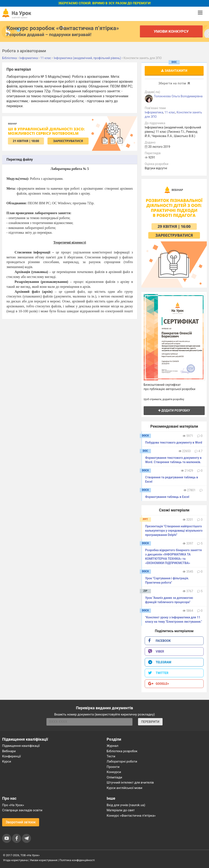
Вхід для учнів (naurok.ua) (126, 805)
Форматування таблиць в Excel (167, 497)
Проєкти (113, 767)
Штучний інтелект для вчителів (130, 783)
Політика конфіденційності (77, 860)
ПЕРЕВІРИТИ (150, 722)
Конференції (12, 756)
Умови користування (44, 860)
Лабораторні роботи (122, 761)
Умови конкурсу (171, 31)
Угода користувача (15, 860)
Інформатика (154, 112)
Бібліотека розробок (122, 751)
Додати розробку (174, 410)
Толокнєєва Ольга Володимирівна (178, 96)
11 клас (170, 112)
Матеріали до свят (121, 810)
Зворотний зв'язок (21, 822)
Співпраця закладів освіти (22, 810)
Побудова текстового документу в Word (174, 442)
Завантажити (174, 71)
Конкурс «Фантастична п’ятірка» (131, 816)
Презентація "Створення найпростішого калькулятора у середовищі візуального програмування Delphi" (174, 531)
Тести (111, 756)
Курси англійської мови (124, 788)
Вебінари (9, 751)
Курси (7, 761)
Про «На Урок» (13, 805)
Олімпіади (114, 777)
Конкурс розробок (63, 28)
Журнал (112, 746)
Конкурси (114, 772)
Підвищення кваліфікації (21, 746)
